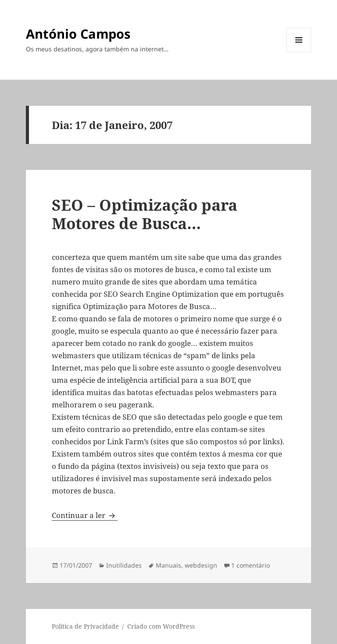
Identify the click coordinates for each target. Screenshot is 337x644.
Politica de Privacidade (85, 626)
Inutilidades (124, 565)
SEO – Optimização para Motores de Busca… (145, 214)
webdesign (201, 565)
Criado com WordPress (161, 626)
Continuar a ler (85, 515)
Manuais (168, 565)
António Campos (78, 34)
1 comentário (251, 565)
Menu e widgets (299, 52)
